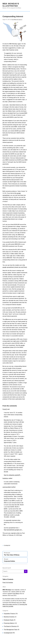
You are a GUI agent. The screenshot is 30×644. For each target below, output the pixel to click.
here (21, 535)
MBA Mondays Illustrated (11, 5)
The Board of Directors (10, 626)
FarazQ (5, 409)
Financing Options (9, 623)
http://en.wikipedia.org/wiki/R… (13, 475)
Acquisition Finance (9, 614)
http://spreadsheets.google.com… (13, 530)
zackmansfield (7, 487)
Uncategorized (7, 545)
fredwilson (5, 478)
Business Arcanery (9, 617)
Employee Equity (9, 620)
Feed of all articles (8, 583)
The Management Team (11, 630)
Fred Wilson (16, 594)
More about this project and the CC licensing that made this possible (15, 604)
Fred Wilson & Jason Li (17, 20)
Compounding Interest (13, 16)
